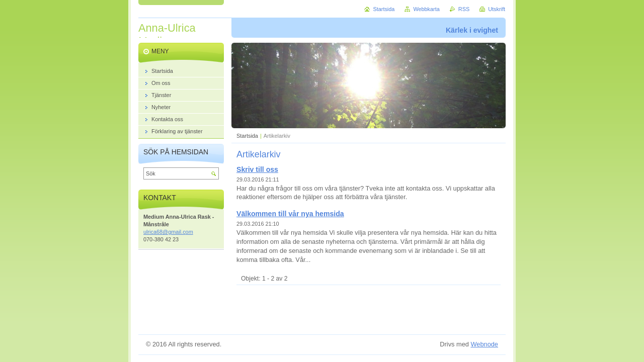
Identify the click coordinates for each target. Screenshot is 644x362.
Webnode (484, 344)
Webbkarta (426, 9)
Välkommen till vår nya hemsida (290, 214)
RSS (464, 9)
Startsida (247, 136)
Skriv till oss (257, 169)
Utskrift (497, 9)
